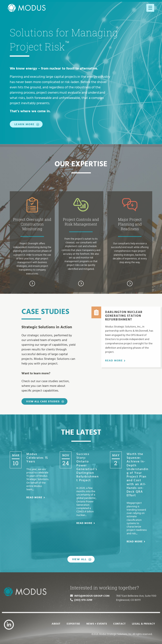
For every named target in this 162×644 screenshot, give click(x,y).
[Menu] (150, 8)
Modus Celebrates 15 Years (37, 458)
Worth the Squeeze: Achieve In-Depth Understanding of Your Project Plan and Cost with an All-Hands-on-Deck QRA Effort (138, 475)
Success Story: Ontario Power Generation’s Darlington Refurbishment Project (88, 467)
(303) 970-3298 (81, 624)
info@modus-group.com (90, 620)
